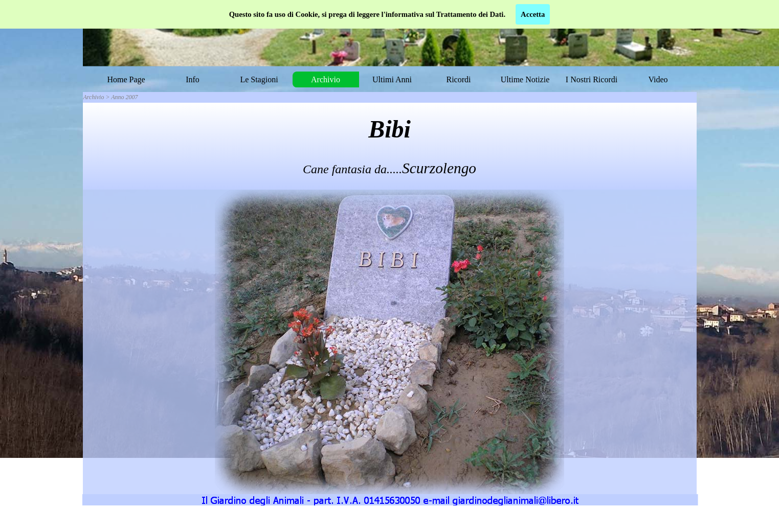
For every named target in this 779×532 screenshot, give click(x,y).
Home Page (126, 79)
